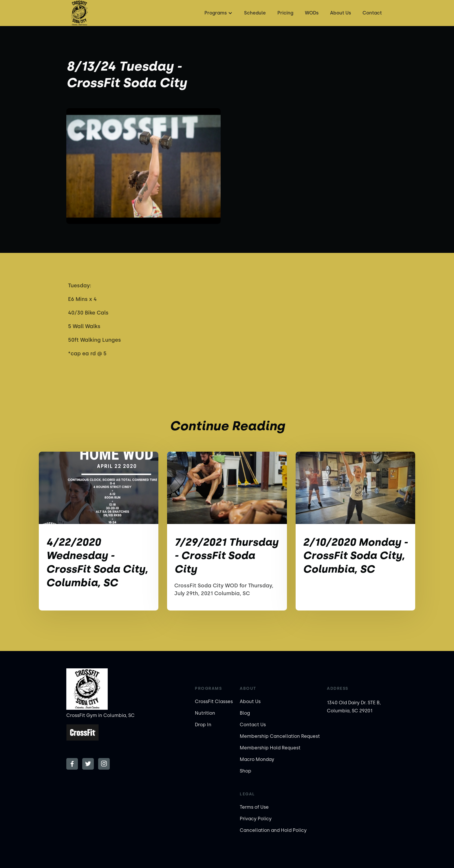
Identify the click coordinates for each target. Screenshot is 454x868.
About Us (340, 13)
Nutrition (205, 713)
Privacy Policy (256, 819)
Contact (372, 13)
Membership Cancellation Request (280, 736)
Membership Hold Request (270, 748)
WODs (312, 13)
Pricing (285, 13)
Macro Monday (257, 759)
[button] (218, 13)
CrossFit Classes (214, 701)
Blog (245, 713)
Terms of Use (254, 807)
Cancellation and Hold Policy (273, 830)
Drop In (203, 725)
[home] (79, 13)
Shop (246, 771)
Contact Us (253, 725)
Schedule (255, 13)
